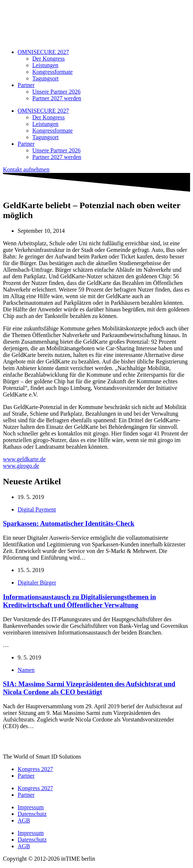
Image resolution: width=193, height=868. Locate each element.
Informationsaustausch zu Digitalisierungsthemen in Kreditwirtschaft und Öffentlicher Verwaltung (79, 601)
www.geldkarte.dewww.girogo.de (24, 462)
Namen (26, 670)
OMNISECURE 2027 (43, 52)
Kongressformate (52, 72)
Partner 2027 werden (57, 98)
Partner (26, 85)
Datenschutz (32, 814)
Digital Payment (37, 509)
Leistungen (45, 65)
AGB (24, 820)
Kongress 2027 (35, 769)
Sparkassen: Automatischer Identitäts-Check (69, 523)
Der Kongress (48, 59)
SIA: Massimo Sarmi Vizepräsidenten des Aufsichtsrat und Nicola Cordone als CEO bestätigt (89, 688)
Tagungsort (45, 78)
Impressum (31, 807)
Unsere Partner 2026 (57, 92)
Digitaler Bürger (37, 583)
